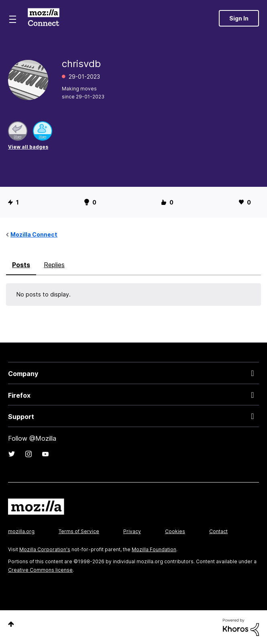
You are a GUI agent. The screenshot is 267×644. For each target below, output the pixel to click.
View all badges (28, 147)
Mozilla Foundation (154, 549)
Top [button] (11, 624)
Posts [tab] (21, 265)
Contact (218, 531)
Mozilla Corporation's (45, 549)
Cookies (175, 531)
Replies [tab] (54, 265)
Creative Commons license (40, 570)
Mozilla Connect (44, 18)
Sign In (239, 18)
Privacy (132, 531)
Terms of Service (79, 531)
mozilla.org (21, 531)
